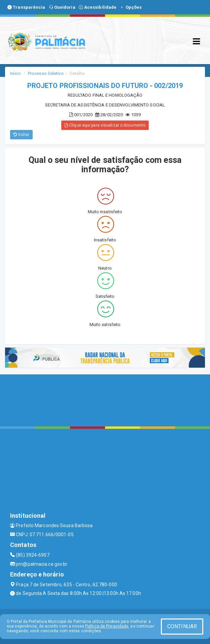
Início (15, 73)
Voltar (21, 135)
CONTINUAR (182, 626)
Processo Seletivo (46, 73)
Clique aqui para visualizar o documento (105, 125)
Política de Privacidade (107, 626)
